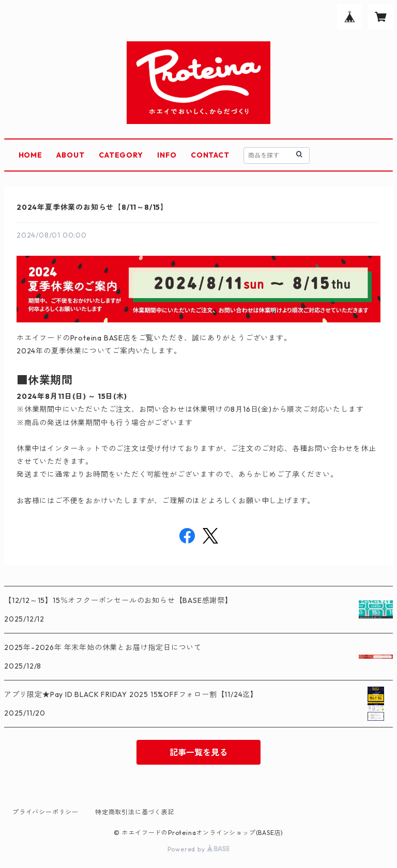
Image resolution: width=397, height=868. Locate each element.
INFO (167, 155)
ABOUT (70, 155)
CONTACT (210, 155)
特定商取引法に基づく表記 (135, 812)
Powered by (199, 849)
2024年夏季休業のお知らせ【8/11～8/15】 (92, 207)
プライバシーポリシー (45, 812)
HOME (30, 155)
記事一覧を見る (198, 752)
